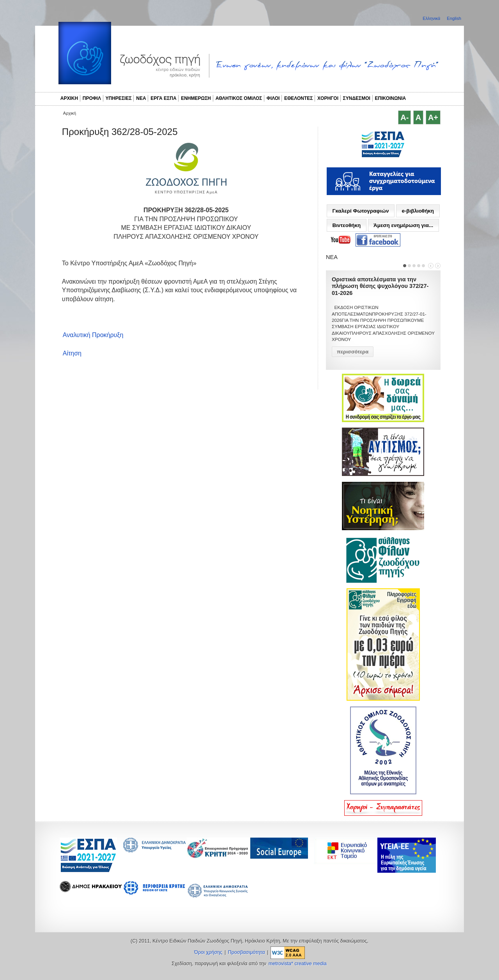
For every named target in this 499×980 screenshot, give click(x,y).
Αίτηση (72, 353)
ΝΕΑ (141, 98)
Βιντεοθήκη (346, 225)
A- (404, 117)
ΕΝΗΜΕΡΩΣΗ (196, 98)
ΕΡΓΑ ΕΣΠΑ (163, 98)
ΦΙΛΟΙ (273, 98)
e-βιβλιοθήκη (418, 211)
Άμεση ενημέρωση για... (403, 225)
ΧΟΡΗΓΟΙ (328, 98)
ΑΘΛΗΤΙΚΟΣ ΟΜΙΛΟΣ (239, 98)
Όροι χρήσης (208, 952)
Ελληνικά (432, 18)
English (454, 18)
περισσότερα (353, 352)
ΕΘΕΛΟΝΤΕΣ (299, 98)
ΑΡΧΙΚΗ (69, 98)
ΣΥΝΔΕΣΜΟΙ (357, 98)
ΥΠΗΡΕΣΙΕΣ (119, 98)
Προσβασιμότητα (247, 952)
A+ (433, 117)
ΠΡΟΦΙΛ (92, 98)
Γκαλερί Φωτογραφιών (360, 211)
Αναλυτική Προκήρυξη (93, 335)
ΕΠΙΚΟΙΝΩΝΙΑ (391, 98)
